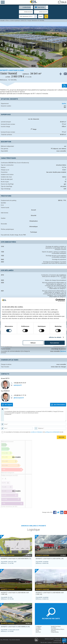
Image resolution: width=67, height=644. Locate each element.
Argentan (53, 631)
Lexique (50, 642)
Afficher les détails (55, 337)
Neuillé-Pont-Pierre (56, 627)
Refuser (33, 343)
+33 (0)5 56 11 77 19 (20, 395)
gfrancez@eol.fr (19, 398)
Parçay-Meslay (55, 632)
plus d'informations (59, 405)
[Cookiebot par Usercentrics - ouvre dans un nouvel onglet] (57, 300)
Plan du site (44, 642)
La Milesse (39, 627)
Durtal (37, 631)
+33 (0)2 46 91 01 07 (20, 383)
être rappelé (8, 405)
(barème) (63, 351)
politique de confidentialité (52, 432)
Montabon (39, 629)
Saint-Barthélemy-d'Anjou (58, 629)
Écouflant (53, 628)
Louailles (38, 628)
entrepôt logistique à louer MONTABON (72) (16, 559)
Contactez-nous (57, 642)
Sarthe (64, 104)
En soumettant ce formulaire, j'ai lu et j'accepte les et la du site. (34, 432)
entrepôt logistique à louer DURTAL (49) (50, 559)
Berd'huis (38, 632)
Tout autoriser (55, 343)
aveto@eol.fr (18, 385)
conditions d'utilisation (37, 432)
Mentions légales (49, 639)
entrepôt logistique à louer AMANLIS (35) (15, 627)
